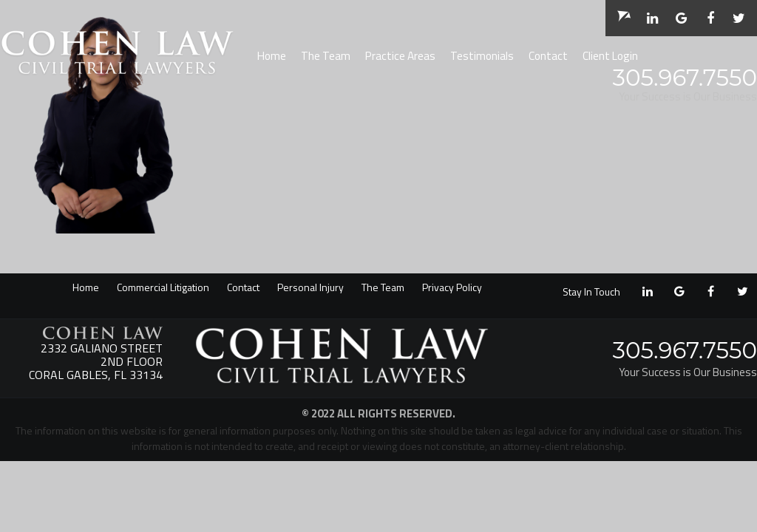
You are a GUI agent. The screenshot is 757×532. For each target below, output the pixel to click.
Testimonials (482, 56)
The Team (326, 56)
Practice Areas (400, 56)
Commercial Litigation (163, 287)
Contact (548, 56)
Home (272, 56)
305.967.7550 (685, 78)
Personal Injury (310, 287)
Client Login (610, 56)
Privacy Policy (452, 287)
